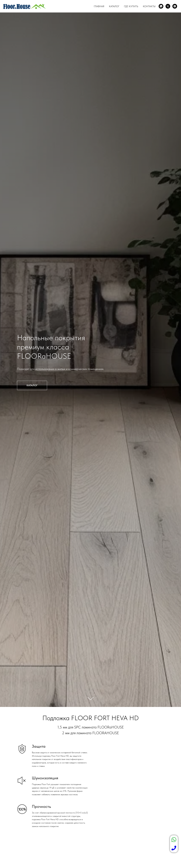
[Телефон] (168, 6)
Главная (99, 6)
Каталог (114, 6)
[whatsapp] (161, 6)
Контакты (149, 6)
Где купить (131, 6)
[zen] (175, 6)
